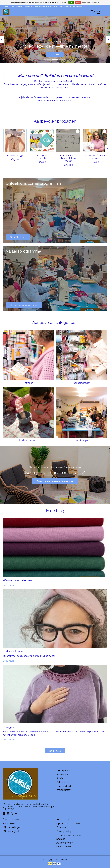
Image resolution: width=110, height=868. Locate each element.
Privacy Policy (64, 831)
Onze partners (64, 847)
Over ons (61, 827)
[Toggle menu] (104, 12)
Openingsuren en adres (69, 823)
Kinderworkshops (28, 440)
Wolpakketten (64, 790)
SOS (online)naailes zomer (95, 157)
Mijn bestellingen (12, 827)
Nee (78, 2)
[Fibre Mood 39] (15, 140)
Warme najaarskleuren (17, 580)
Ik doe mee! (55, 54)
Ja (71, 2)
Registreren (9, 823)
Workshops (82, 440)
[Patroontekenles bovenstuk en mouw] (68, 140)
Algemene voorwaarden (69, 835)
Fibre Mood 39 (15, 155)
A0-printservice (65, 843)
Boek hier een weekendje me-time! (55, 481)
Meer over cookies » (91, 2)
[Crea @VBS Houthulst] (42, 140)
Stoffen (60, 778)
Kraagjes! (9, 727)
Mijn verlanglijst (11, 831)
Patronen (28, 383)
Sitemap (61, 839)
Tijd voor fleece (13, 651)
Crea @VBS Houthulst (42, 157)
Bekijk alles (55, 751)
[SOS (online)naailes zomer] (95, 140)
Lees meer (8, 585)
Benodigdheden (82, 383)
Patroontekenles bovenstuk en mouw (68, 158)
